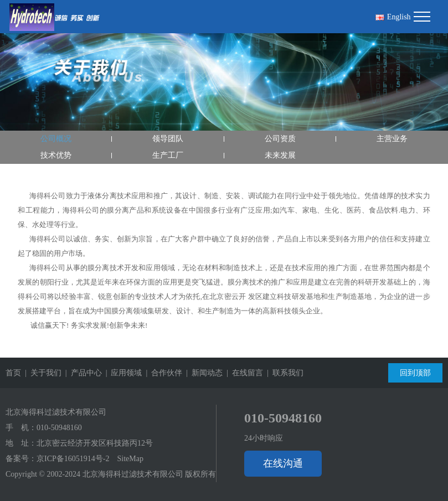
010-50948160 (59, 428)
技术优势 (56, 155)
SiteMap (130, 459)
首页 (13, 373)
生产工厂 (168, 155)
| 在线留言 (243, 373)
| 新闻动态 (202, 373)
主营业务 (392, 139)
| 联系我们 (283, 373)
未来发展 (280, 155)
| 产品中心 (82, 373)
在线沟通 (283, 463)
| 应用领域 (122, 373)
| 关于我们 (41, 373)
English (393, 17)
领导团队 (168, 139)
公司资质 (280, 139)
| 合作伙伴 (162, 373)
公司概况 (56, 139)
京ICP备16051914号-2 (73, 459)
